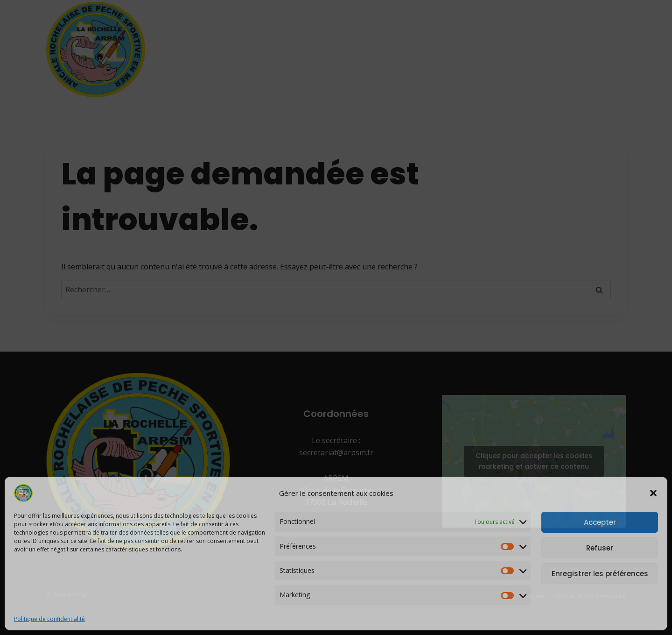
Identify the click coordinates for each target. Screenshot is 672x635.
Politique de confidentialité (49, 619)
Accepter (600, 522)
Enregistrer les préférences (600, 574)
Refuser (600, 548)
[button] (653, 493)
